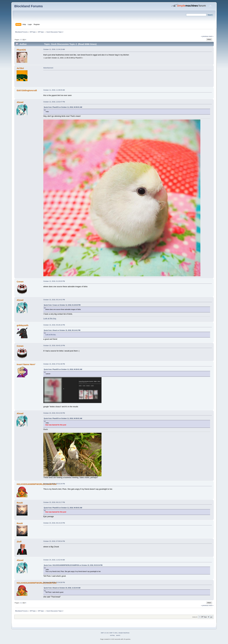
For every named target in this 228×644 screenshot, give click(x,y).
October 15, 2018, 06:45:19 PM (54, 346)
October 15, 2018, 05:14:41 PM (54, 300)
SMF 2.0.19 (105, 633)
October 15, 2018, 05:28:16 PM (54, 325)
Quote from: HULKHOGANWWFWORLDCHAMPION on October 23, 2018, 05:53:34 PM (73, 565)
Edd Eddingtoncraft (27, 90)
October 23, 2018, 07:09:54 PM (54, 541)
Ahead (20, 102)
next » (211, 36)
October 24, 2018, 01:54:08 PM (54, 582)
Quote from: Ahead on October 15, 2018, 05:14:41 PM (62, 330)
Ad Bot (20, 68)
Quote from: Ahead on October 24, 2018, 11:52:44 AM (62, 588)
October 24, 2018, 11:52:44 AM (54, 560)
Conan (20, 282)
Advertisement (48, 68)
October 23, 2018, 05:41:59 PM (54, 413)
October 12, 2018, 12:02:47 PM (54, 102)
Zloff (19, 542)
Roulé (20, 503)
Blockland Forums (28, 6)
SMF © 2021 (114, 633)
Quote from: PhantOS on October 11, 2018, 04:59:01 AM (63, 107)
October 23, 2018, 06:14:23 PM (54, 523)
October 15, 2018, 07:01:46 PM (54, 364)
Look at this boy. (50, 319)
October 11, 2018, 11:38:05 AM (54, 90)
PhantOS (21, 50)
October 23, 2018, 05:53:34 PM (54, 484)
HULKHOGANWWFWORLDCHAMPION (37, 484)
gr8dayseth (23, 325)
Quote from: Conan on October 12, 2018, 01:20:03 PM (62, 305)
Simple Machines (124, 633)
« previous (205, 36)
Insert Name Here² (26, 364)
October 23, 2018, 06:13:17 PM (54, 502)
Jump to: (195, 617)
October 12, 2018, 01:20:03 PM (54, 281)
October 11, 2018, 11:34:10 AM (54, 49)
